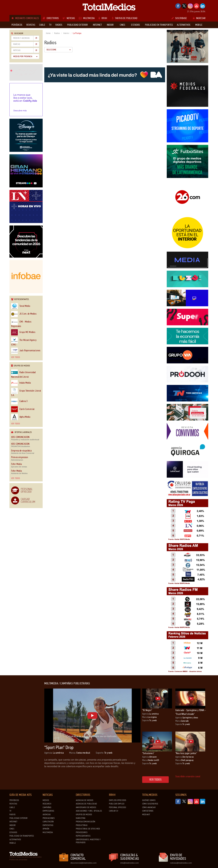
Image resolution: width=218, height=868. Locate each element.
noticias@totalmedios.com (181, 863)
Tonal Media (21, 306)
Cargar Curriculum (28, 500)
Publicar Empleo (117, 804)
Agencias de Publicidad (86, 804)
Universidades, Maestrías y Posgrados (88, 841)
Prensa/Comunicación (85, 822)
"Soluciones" (148, 753)
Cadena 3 (19, 401)
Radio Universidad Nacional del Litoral (23, 374)
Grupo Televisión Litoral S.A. (26, 392)
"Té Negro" (147, 710)
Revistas (13, 804)
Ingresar (199, 18)
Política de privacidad (18, 860)
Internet (13, 822)
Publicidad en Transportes (22, 836)
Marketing (81, 818)
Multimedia (48, 832)
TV (10, 811)
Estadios (13, 832)
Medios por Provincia (25, 56)
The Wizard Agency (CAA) (24, 342)
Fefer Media (16, 464)
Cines (12, 829)
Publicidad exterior (18, 818)
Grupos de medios (84, 815)
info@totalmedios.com (129, 863)
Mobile (13, 843)
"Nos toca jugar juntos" (186, 753)
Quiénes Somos (149, 800)
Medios (46, 800)
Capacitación (48, 822)
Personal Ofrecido (27, 490)
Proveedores (82, 832)
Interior (66, 33)
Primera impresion (20, 457)
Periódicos (14, 800)
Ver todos (16, 357)
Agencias (47, 815)
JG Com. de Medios (24, 314)
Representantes (83, 836)
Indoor (13, 825)
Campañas (47, 807)
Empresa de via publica (21, 451)
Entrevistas (48, 825)
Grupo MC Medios (23, 332)
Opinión (46, 829)
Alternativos (15, 840)
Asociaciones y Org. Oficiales (89, 811)
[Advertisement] (23, 732)
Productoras (82, 825)
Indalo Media (21, 383)
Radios (57, 33)
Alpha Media (21, 417)
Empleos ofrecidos (118, 800)
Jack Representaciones (26, 351)
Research (47, 804)
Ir (36, 38)
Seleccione (59, 50)
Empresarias (48, 811)
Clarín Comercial (23, 409)
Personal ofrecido (117, 807)
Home (48, 33)
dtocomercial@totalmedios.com (83, 863)
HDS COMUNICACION (20, 437)
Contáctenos (148, 811)
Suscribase (179, 18)
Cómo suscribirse (150, 804)
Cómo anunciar (149, 807)
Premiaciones (49, 818)
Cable (12, 807)
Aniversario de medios (86, 807)
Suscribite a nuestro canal (188, 776)
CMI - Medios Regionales (21, 323)
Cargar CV (114, 811)
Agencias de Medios (85, 800)
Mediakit (146, 815)
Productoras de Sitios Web (88, 829)
